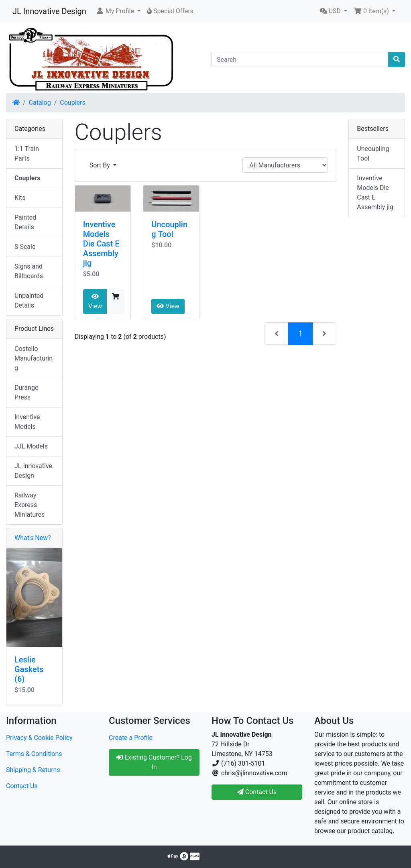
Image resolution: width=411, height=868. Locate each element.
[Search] (300, 59)
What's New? (33, 538)
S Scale (25, 247)
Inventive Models (27, 422)
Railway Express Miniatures (30, 505)
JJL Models (31, 446)
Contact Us (22, 786)
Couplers (72, 103)
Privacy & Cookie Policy (39, 738)
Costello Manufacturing (34, 358)
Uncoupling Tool (169, 229)
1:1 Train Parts (27, 154)
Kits (20, 198)
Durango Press (26, 392)
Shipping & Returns (33, 770)
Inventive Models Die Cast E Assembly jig (101, 244)
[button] (118, 11)
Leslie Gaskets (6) (29, 669)
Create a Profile (131, 738)
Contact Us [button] (257, 792)
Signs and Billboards (29, 271)
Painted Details (25, 222)
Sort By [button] (101, 165)
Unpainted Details (29, 301)
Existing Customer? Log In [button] (154, 762)
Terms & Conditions (34, 754)
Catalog (40, 103)
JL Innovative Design (49, 11)
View (95, 302)
